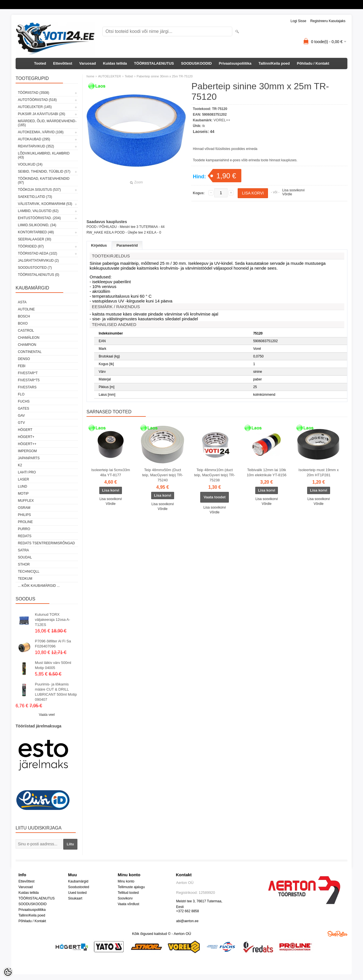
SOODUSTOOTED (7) (35, 268)
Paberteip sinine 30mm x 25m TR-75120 (165, 76)
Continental (30, 352)
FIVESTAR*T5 (29, 380)
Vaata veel (47, 715)
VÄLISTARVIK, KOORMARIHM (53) (45, 204)
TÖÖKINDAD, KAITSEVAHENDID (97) (44, 181)
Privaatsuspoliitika (235, 63)
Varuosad (88, 63)
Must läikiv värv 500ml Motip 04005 (53, 665)
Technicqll (29, 572)
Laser (23, 479)
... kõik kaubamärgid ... (39, 586)
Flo (21, 394)
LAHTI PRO (27, 472)
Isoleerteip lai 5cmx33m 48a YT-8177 (111, 472)
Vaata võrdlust (128, 904)
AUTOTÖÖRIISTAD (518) (37, 100)
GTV (21, 423)
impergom (27, 451)
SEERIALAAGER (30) (34, 239)
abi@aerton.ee (187, 921)
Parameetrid (127, 245)
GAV (21, 416)
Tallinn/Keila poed (274, 63)
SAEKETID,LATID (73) (35, 197)
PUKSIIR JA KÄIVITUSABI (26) (42, 114)
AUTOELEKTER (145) (35, 107)
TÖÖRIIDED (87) (31, 246)
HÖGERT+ (26, 437)
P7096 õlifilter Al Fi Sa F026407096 (53, 644)
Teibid (129, 76)
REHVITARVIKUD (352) (36, 146)
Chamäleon (29, 338)
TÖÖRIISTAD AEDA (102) (37, 253)
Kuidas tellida (115, 63)
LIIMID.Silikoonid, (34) (37, 225)
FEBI (22, 366)
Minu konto (126, 881)
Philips (24, 515)
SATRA (23, 550)
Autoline (26, 309)
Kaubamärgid (78, 881)
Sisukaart (75, 898)
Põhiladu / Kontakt (313, 63)
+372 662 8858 (187, 911)
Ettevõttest (63, 63)
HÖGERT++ (27, 444)
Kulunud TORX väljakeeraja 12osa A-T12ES (52, 620)
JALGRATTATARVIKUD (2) (38, 261)
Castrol (26, 331)
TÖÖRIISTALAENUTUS (154, 63)
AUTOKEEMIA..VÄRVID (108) (41, 132)
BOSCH (24, 316)
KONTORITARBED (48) (36, 232)
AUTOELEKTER (110, 76)
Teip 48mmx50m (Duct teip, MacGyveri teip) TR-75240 (162, 475)
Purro (24, 529)
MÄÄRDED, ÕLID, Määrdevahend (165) (47, 123)
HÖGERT (25, 430)
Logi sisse (298, 21)
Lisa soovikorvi (293, 190)
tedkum (25, 579)
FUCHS (24, 401)
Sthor (24, 564)
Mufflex (26, 501)
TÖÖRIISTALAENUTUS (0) (39, 275)
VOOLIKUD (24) (30, 164)
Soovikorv (125, 898)
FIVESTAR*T (28, 373)
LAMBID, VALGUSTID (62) (38, 211)
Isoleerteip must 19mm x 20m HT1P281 (319, 472)
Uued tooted (77, 893)
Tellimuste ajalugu (131, 887)
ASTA (22, 302)
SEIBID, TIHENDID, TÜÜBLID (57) (44, 172)
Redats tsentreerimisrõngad (46, 543)
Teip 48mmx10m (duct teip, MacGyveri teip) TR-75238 (215, 475)
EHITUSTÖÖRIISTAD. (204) (39, 218)
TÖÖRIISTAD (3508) (33, 93)
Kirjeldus (99, 245)
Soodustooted (79, 887)
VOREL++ (222, 120)
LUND (23, 486)
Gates (24, 408)
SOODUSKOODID (196, 63)
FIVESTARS (27, 387)
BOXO (23, 323)
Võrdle (287, 194)
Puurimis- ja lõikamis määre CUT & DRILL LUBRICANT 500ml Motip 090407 (56, 692)
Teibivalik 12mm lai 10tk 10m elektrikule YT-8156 (267, 472)
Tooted (40, 63)
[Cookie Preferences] (8, 972)
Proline (25, 522)
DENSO (24, 359)
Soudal (25, 557)
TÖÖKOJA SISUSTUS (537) (39, 190)
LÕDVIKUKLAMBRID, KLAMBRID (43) (44, 155)
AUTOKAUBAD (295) (34, 139)
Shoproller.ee (337, 934)
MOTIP (23, 494)
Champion (27, 345)
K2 (20, 465)
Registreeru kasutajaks (328, 21)
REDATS (25, 536)
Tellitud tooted (128, 893)
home (90, 76)
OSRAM (24, 508)
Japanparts (29, 458)
